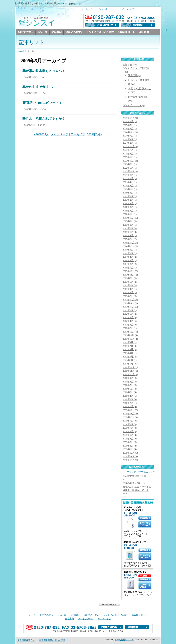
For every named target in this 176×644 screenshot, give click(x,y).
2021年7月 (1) (130, 179)
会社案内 (144, 32)
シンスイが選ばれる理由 (100, 32)
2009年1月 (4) (130, 449)
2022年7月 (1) (130, 164)
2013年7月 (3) (130, 278)
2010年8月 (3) (130, 382)
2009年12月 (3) (130, 410)
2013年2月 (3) (130, 296)
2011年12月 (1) (130, 332)
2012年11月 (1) (130, 303)
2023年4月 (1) (130, 154)
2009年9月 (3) (130, 421)
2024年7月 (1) (130, 136)
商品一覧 (42, 32)
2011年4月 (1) (130, 353)
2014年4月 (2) (130, 257)
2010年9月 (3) (130, 378)
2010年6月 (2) (130, 389)
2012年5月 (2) (130, 318)
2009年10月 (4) (130, 417)
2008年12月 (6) (130, 453)
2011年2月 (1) (130, 360)
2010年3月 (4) (130, 399)
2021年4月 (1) (130, 182)
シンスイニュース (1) (134, 106)
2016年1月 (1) (130, 214)
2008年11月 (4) (130, 456)
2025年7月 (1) (130, 122)
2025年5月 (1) (130, 125)
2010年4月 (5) (130, 396)
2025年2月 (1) (130, 129)
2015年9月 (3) (130, 221)
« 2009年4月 (41, 135)
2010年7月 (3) (130, 385)
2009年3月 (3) (130, 442)
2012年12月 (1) (130, 300)
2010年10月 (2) (130, 375)
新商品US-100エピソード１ (42, 103)
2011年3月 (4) (130, 357)
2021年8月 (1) (130, 175)
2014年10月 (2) (130, 246)
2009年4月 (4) (130, 439)
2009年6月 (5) (130, 432)
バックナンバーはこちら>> (141, 472)
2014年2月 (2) (130, 264)
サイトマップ (127, 9)
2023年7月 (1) (130, 150)
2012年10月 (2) (130, 307)
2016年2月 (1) (130, 211)
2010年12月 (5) (130, 367)
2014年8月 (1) (130, 250)
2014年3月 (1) (130, 261)
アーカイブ (78, 135)
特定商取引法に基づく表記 (52, 641)
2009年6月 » (95, 135)
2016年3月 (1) (130, 207)
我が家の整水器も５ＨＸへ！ (44, 71)
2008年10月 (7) (130, 460)
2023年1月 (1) (130, 157)
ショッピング (106, 9)
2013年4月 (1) (130, 289)
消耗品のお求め (74, 32)
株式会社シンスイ (125, 640)
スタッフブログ (86, 619)
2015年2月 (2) (130, 239)
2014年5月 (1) (130, 253)
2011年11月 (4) (130, 335)
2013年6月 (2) (130, 282)
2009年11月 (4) (130, 414)
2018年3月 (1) (130, 193)
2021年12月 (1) (130, 171)
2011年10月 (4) (130, 339)
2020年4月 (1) (130, 186)
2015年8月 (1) (130, 225)
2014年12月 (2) (130, 243)
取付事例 (56, 32)
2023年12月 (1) (130, 147)
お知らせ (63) (130, 65)
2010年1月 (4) (130, 407)
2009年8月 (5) (130, 424)
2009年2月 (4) (130, 446)
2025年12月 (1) (130, 118)
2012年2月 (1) (130, 328)
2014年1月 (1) (130, 268)
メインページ (60, 135)
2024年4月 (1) (130, 139)
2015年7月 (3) (130, 228)
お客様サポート (126, 32)
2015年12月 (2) (130, 218)
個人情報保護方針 (26, 641)
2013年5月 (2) (130, 285)
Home (20, 51)
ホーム (89, 9)
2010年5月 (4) (130, 392)
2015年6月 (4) (130, 232)
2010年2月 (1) (130, 403)
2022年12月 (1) (130, 161)
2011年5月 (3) (130, 350)
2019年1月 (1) (130, 189)
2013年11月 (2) (130, 275)
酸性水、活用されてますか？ (44, 119)
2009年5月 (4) (130, 435)
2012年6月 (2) (130, 314)
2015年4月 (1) (130, 236)
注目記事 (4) (134, 76)
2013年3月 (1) (130, 293)
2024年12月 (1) (130, 132)
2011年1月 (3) (130, 364)
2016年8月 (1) (130, 204)
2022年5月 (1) (130, 168)
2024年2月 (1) (130, 143)
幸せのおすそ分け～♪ (38, 87)
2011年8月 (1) (130, 342)
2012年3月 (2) (130, 325)
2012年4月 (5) (130, 321)
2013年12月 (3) (130, 271)
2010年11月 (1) (130, 371)
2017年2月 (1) (130, 200)
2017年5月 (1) (130, 196)
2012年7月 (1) (130, 310)
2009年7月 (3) (130, 428)
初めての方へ (26, 32)
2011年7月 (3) (130, 346)
